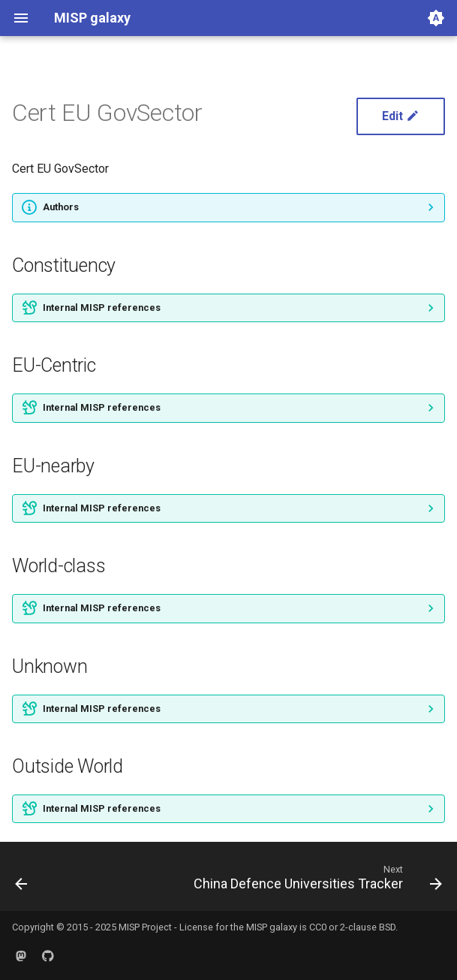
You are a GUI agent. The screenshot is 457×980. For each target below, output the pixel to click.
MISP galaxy (272, 927)
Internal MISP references (102, 308)
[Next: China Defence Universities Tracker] (316, 881)
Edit (401, 116)
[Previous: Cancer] (22, 881)
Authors (61, 207)
